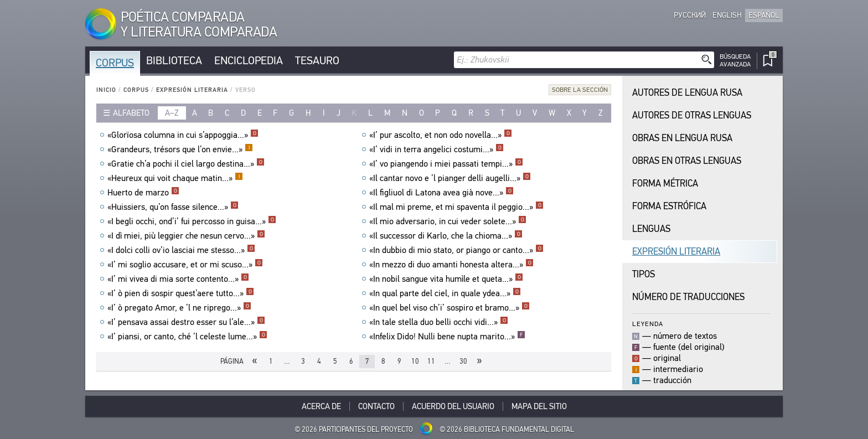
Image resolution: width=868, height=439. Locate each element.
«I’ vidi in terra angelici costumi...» (436, 149)
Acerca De (321, 406)
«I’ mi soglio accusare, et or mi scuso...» (185, 265)
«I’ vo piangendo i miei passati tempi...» (446, 164)
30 (463, 361)
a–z (172, 113)
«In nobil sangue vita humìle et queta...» (446, 279)
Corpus (115, 63)
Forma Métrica (665, 184)
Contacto (376, 406)
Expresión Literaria (192, 90)
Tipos (644, 274)
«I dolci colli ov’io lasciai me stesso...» (181, 250)
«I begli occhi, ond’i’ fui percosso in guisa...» (192, 221)
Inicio (106, 90)
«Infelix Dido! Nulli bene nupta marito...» (447, 337)
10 (415, 361)
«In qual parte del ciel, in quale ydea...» (445, 293)
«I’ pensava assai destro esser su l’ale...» (186, 322)
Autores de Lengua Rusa (687, 93)
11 (431, 361)
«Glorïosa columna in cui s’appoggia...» (183, 135)
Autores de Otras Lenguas (692, 115)
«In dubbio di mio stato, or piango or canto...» (456, 250)
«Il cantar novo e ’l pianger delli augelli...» (450, 178)
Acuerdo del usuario (453, 406)
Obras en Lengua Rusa (682, 138)
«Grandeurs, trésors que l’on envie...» (180, 149)
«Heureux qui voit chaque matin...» (175, 178)
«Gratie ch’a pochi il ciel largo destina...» (186, 164)
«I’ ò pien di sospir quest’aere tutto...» (181, 293)
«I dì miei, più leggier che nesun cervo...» (186, 236)
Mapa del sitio (539, 406)
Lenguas (651, 229)
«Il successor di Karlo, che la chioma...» (446, 236)
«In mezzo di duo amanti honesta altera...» (451, 265)
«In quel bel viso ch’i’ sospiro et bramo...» (449, 308)
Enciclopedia (249, 61)
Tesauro (317, 61)
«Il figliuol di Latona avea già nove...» (441, 193)
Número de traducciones (688, 297)
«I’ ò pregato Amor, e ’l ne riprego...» (179, 308)
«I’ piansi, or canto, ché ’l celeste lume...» (187, 337)
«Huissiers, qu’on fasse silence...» (173, 207)
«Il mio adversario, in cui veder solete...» (448, 221)
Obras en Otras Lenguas (687, 161)
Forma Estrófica (669, 206)
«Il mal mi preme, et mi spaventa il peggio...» (456, 207)
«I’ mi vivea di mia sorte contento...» (178, 279)
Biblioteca (174, 61)
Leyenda (648, 324)
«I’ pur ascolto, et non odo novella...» (441, 135)
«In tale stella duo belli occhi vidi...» (439, 322)
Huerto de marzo (143, 193)
